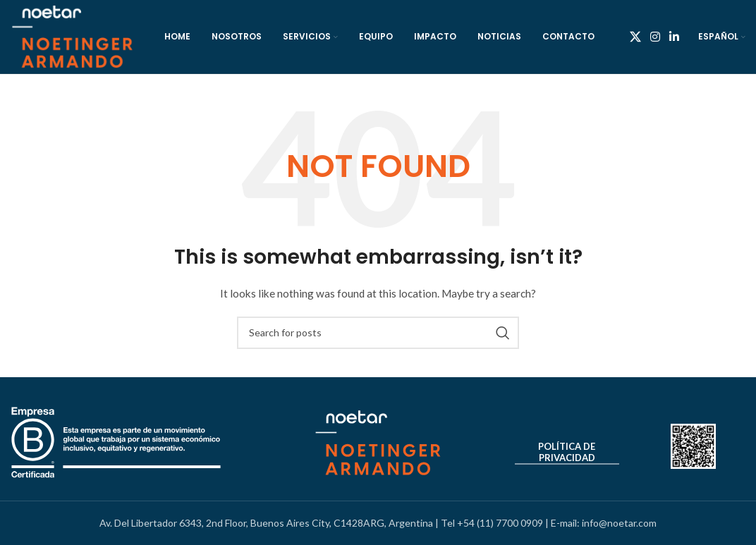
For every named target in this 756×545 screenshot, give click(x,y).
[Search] (378, 333)
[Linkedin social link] (675, 37)
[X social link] (635, 37)
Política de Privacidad (567, 452)
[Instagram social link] (655, 37)
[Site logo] (72, 36)
